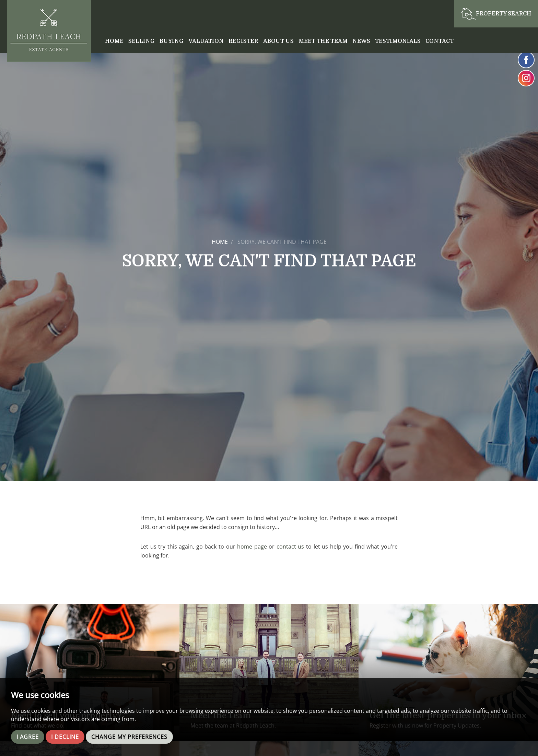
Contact (440, 41)
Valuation (206, 41)
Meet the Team (323, 41)
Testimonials (398, 41)
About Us (278, 41)
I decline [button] (65, 737)
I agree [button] (28, 737)
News (361, 41)
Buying (172, 41)
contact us (290, 547)
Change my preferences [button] (129, 737)
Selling (142, 41)
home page (252, 547)
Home (114, 41)
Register (243, 41)
